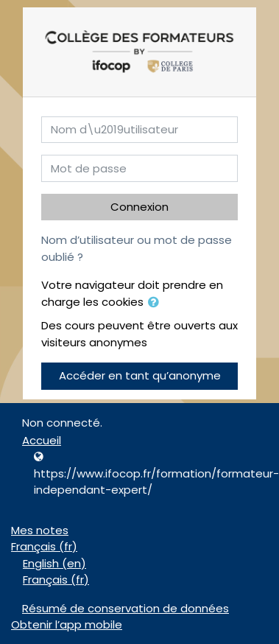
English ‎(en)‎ (54, 563)
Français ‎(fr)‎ (44, 546)
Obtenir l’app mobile (67, 624)
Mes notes (40, 530)
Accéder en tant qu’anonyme (140, 375)
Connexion (139, 207)
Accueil (42, 440)
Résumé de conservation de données (126, 608)
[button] (156, 303)
